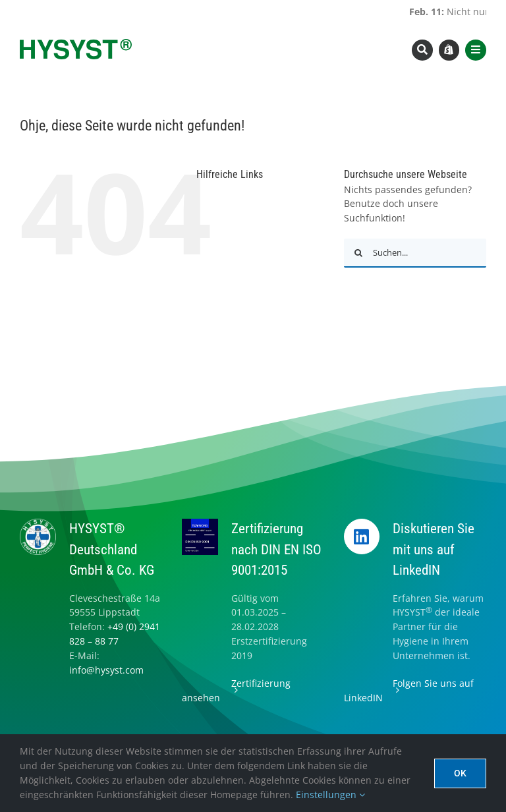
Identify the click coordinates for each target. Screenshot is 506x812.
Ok (460, 773)
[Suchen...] (415, 253)
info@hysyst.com (106, 670)
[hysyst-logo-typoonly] (76, 43)
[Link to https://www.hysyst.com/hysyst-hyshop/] (449, 50)
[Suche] (358, 253)
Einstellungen (330, 795)
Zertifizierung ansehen (236, 690)
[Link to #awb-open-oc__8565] (476, 50)
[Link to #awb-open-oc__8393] (422, 50)
